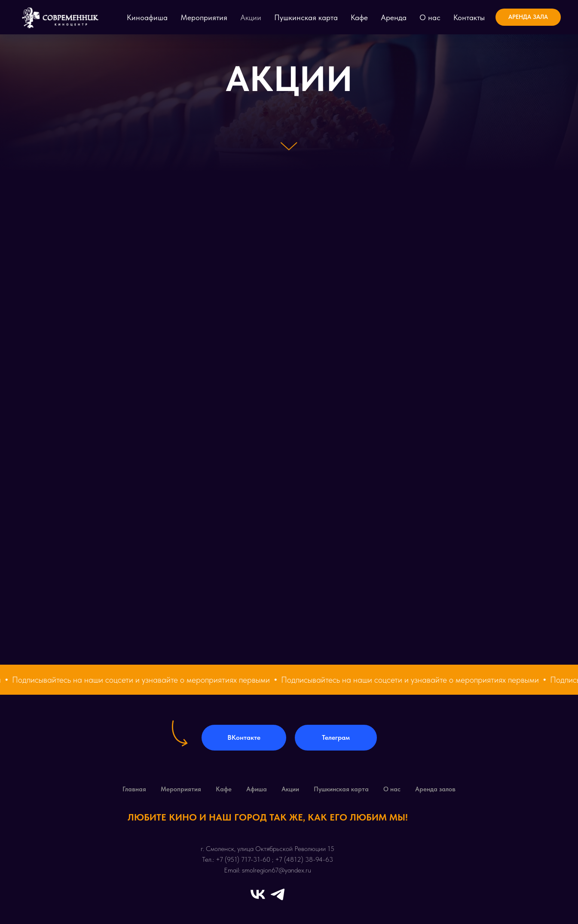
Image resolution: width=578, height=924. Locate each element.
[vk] (258, 894)
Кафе (359, 17)
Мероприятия (204, 17)
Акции (251, 17)
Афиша (257, 789)
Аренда (394, 17)
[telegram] (278, 894)
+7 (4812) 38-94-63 (304, 859)
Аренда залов (435, 789)
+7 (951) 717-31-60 (243, 859)
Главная (134, 789)
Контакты (469, 17)
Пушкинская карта (306, 17)
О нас (430, 17)
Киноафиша (147, 17)
